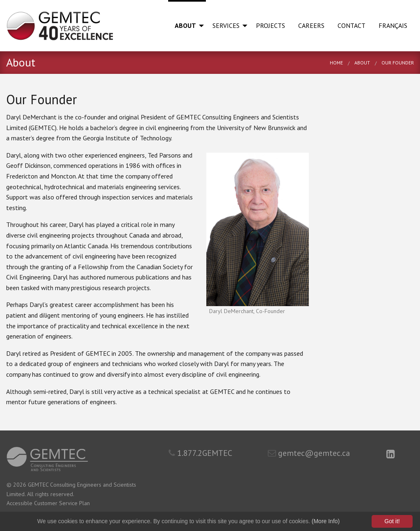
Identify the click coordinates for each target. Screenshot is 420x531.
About (185, 25)
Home (336, 63)
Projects (270, 25)
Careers (311, 25)
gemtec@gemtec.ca (309, 453)
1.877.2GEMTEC (200, 453)
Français (393, 25)
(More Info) (326, 521)
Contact (352, 25)
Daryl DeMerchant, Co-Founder (247, 311)
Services (226, 25)
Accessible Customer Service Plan (48, 503)
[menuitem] (187, 26)
